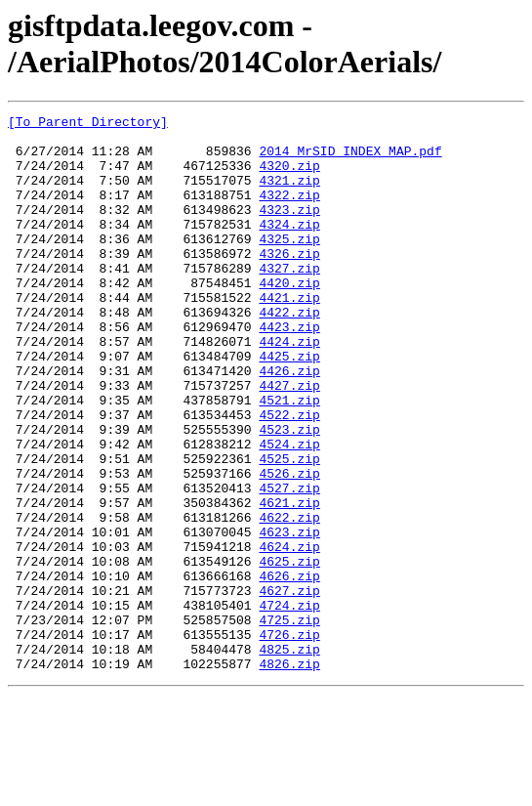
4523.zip (289, 493)
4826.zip (289, 775)
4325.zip (289, 265)
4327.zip (289, 300)
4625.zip (289, 652)
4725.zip (289, 722)
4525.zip (289, 529)
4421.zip (289, 335)
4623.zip (289, 616)
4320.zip (289, 177)
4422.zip (289, 353)
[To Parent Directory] (88, 124)
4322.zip (289, 212)
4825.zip (289, 757)
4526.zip (289, 546)
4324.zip (289, 247)
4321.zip (289, 194)
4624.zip (289, 634)
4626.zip (289, 669)
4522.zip (289, 476)
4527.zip (289, 564)
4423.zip (289, 370)
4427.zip (289, 441)
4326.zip (289, 282)
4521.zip (289, 458)
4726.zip (289, 740)
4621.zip (289, 581)
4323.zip (289, 230)
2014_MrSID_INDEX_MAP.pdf (350, 159)
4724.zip (289, 704)
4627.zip (289, 687)
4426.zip (289, 423)
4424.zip (289, 388)
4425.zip (289, 405)
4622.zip (289, 599)
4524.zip (289, 511)
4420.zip (289, 318)
